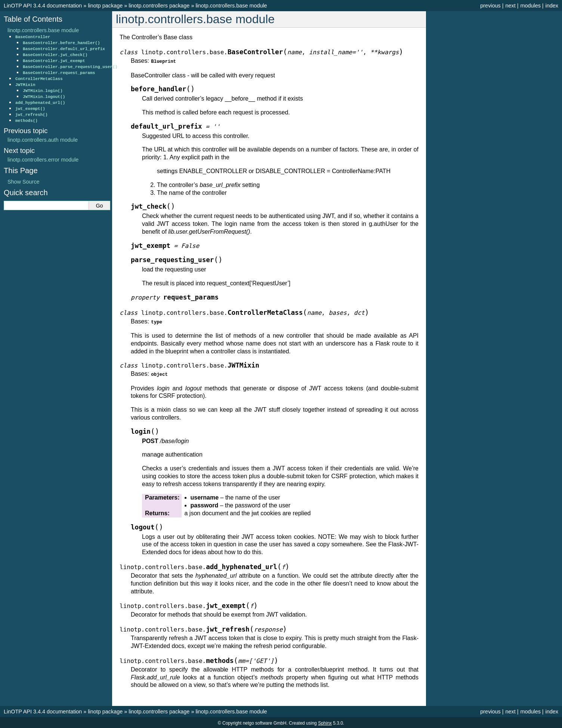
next (510, 6)
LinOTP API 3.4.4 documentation (43, 6)
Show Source (24, 182)
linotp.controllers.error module (43, 160)
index (552, 6)
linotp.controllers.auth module (43, 140)
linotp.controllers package (159, 6)
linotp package (105, 6)
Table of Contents (33, 19)
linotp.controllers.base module (231, 6)
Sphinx (325, 722)
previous (490, 6)
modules (530, 6)
